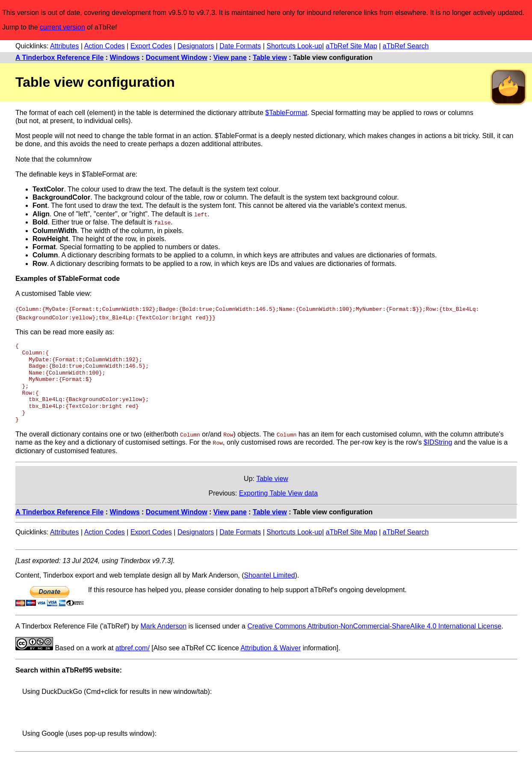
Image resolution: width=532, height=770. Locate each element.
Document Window (177, 58)
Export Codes (151, 46)
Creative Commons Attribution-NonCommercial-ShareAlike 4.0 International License (374, 625)
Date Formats (240, 46)
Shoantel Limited (270, 574)
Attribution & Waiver (270, 647)
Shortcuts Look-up (294, 46)
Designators (196, 46)
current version (62, 27)
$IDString (438, 441)
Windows (125, 58)
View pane (230, 58)
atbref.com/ (133, 647)
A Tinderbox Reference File (59, 58)
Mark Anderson (163, 625)
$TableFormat (286, 113)
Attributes (65, 46)
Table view (270, 58)
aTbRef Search (406, 46)
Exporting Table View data (278, 492)
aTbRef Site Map (352, 46)
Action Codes (105, 46)
